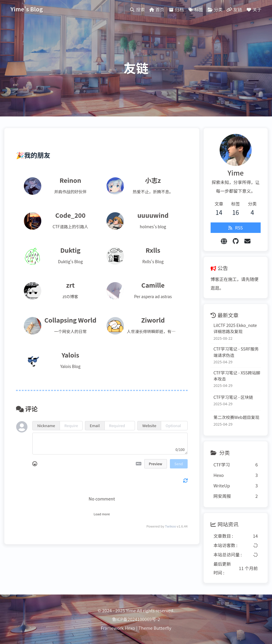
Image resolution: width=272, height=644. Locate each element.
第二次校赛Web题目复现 (236, 417)
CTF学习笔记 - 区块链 (233, 397)
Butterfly (162, 628)
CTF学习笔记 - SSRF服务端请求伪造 (236, 352)
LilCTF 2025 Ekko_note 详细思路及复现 (235, 328)
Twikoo (170, 526)
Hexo (130, 628)
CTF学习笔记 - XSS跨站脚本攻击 (237, 376)
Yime (131, 610)
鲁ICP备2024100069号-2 (136, 619)
